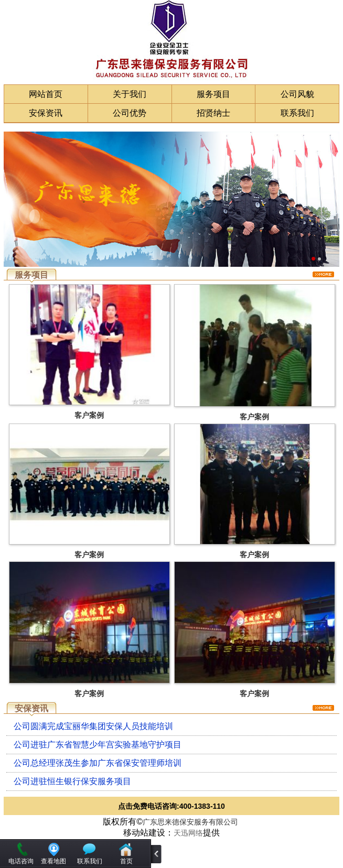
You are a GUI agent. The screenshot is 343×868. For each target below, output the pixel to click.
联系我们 (297, 113)
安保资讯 (46, 113)
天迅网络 (188, 833)
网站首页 (46, 94)
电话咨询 (21, 861)
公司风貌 (297, 94)
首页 (126, 861)
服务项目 (213, 94)
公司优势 (130, 113)
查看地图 (53, 861)
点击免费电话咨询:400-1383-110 (171, 806)
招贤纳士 (213, 113)
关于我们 (130, 94)
